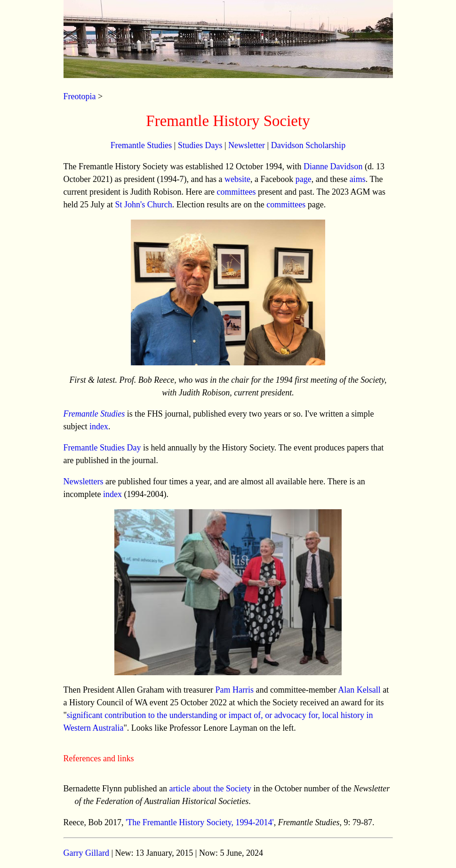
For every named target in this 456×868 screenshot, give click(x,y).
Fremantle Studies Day (102, 448)
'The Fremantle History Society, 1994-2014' (200, 822)
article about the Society (210, 789)
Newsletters (84, 481)
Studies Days (200, 145)
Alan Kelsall (359, 690)
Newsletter (247, 145)
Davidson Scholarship (308, 145)
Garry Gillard (86, 853)
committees (236, 192)
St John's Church (144, 205)
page (304, 179)
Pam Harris (234, 690)
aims (358, 179)
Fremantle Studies (141, 145)
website (237, 179)
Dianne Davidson (333, 166)
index (99, 426)
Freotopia (80, 96)
